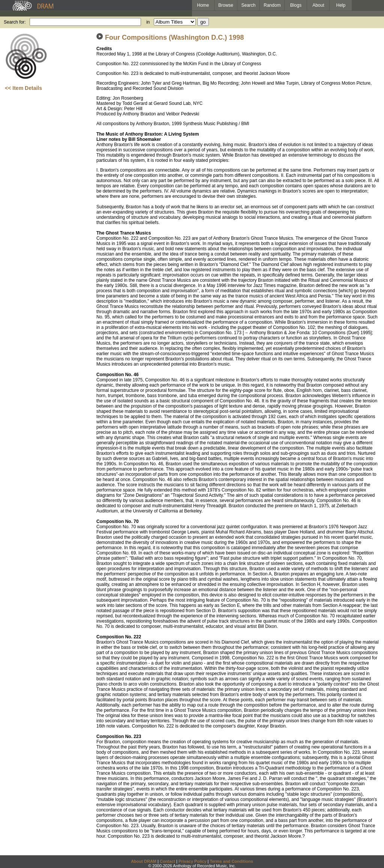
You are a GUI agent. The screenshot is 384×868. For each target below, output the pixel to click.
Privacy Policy (193, 861)
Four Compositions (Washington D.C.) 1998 (174, 37)
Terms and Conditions (232, 861)
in (148, 22)
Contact (167, 861)
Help (341, 5)
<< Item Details (23, 88)
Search (249, 5)
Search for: (15, 22)
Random (272, 5)
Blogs (296, 5)
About (318, 5)
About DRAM (144, 861)
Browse (226, 5)
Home (203, 5)
